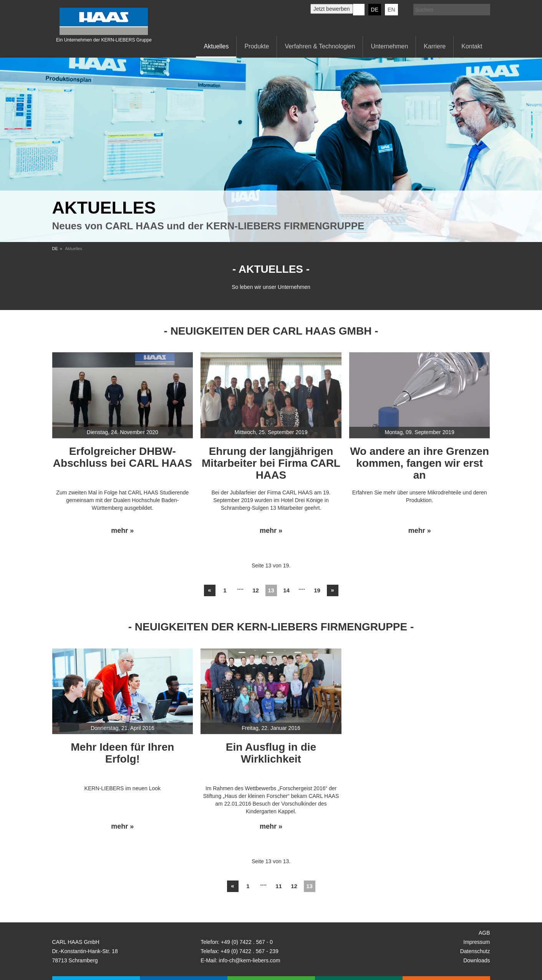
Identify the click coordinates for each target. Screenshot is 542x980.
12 (256, 590)
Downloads (477, 960)
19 (317, 590)
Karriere (435, 46)
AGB (484, 933)
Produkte (257, 46)
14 (286, 590)
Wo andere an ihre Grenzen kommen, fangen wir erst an (419, 463)
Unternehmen (389, 46)
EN (391, 10)
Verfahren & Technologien (320, 46)
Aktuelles (216, 46)
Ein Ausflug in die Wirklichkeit (271, 753)
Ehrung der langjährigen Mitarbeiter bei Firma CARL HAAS (271, 463)
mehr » (122, 531)
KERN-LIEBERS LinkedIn (359, 10)
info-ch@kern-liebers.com (250, 960)
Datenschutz (475, 951)
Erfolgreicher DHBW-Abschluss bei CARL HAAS (123, 457)
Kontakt (472, 46)
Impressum (477, 942)
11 (279, 886)
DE (375, 10)
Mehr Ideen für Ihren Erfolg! (122, 753)
